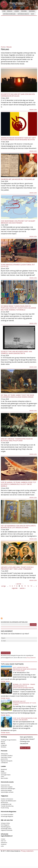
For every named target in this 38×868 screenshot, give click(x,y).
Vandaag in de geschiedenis (9, 740)
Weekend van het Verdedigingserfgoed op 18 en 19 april (24, 703)
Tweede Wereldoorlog (7, 806)
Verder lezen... (6, 681)
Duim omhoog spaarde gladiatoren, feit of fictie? (18, 265)
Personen (24, 11)
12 (28, 586)
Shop (33, 14)
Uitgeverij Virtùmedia (7, 830)
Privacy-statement (27, 851)
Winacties (4, 747)
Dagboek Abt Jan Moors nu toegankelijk (18, 179)
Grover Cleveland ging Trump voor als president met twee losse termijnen (17, 568)
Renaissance (4, 802)
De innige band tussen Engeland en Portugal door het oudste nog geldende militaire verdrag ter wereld (19, 308)
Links (2, 846)
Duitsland (4, 773)
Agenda (3, 743)
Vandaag (10, 11)
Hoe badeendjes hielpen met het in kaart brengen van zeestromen (18, 222)
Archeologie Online (6, 828)
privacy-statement (31, 658)
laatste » (23, 588)
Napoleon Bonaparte (7, 761)
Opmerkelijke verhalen (7, 792)
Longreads (4, 745)
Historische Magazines (9, 811)
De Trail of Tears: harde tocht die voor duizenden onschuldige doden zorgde (17, 396)
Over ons (3, 841)
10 (22, 586)
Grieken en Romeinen (7, 799)
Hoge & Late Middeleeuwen (9, 801)
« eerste (18, 584)
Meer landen (4, 778)
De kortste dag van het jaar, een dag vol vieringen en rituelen (18, 95)
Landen (17, 11)
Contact (3, 839)
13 (31, 586)
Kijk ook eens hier (7, 820)
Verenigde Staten (6, 775)
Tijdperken (32, 11)
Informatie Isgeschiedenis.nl (7, 835)
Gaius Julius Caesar (6, 757)
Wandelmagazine (6, 827)
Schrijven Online (5, 823)
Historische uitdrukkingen (8, 789)
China (2, 776)
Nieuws (9, 47)
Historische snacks (23, 14)
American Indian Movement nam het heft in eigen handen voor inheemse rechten (18, 139)
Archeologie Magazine (7, 816)
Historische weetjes (6, 790)
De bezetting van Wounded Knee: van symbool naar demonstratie (16, 352)
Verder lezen (33, 110)
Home (4, 11)
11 (25, 586)
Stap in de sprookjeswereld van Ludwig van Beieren (25, 719)
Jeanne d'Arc (4, 759)
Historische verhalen (9, 14)
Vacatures (4, 844)
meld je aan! (25, 748)
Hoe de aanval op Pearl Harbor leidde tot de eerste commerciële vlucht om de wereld (19, 484)
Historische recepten (7, 787)
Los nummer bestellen (7, 815)
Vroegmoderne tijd (6, 804)
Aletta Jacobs (4, 754)
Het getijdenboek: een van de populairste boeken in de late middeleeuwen (18, 527)
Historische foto (5, 785)
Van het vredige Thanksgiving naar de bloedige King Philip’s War (17, 440)
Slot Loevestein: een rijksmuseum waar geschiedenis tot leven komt (25, 669)
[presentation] (15, 646)
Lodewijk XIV (4, 763)
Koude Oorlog (5, 808)
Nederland (4, 769)
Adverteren (4, 843)
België (3, 771)
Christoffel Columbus (7, 756)
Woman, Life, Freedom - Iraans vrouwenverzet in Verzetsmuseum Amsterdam (24, 686)
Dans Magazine (5, 825)
